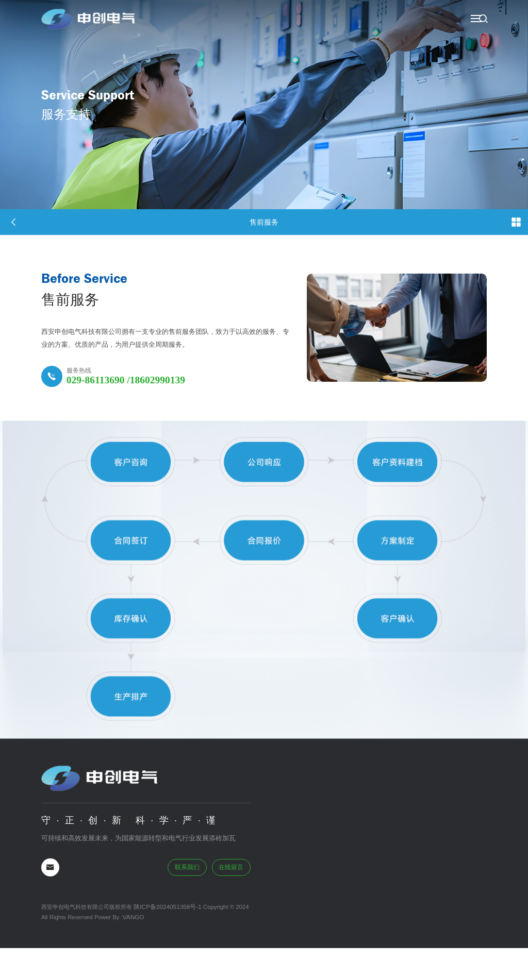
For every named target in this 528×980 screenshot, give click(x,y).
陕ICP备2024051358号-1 (165, 940)
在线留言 (232, 901)
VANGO (133, 950)
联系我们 (189, 901)
